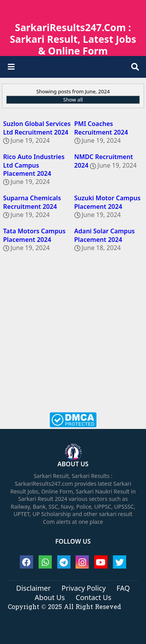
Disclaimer (34, 588)
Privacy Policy (84, 588)
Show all (73, 100)
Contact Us (93, 598)
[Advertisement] (73, 337)
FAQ (123, 588)
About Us (50, 598)
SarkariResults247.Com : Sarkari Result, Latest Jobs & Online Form (73, 39)
